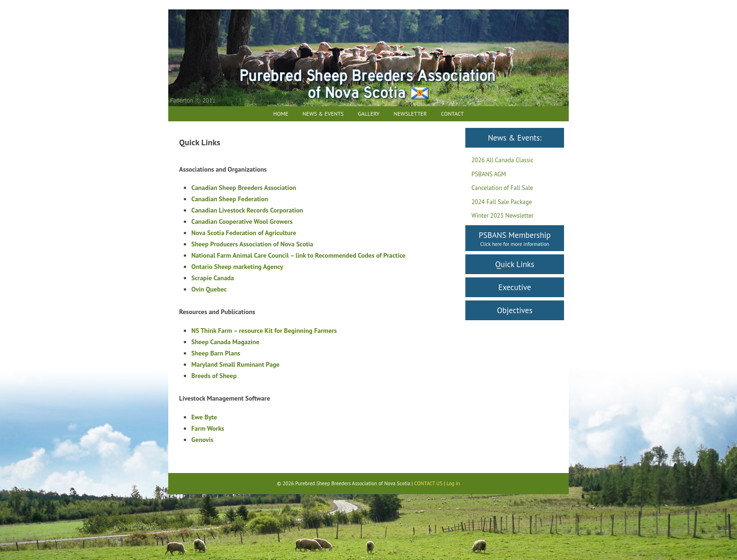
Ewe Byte (204, 417)
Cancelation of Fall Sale (502, 188)
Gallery (368, 114)
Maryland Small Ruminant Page (235, 364)
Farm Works (208, 428)
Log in (453, 483)
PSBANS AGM (489, 174)
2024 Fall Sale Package (502, 202)
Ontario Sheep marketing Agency (237, 267)
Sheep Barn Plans (216, 353)
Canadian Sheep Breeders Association (244, 188)
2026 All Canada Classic (502, 160)
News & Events (323, 114)
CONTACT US (428, 483)
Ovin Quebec (209, 289)
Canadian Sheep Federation (230, 199)
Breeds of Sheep (214, 376)
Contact (452, 114)
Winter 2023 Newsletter (502, 216)
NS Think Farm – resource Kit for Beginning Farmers (264, 331)
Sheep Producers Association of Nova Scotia (252, 244)
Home (281, 114)
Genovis (202, 440)
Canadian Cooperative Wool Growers (242, 221)
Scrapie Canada (213, 278)
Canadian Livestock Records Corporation (247, 210)
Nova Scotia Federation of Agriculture (244, 233)
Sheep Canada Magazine (225, 342)
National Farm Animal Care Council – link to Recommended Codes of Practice (298, 255)
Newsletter (411, 114)
